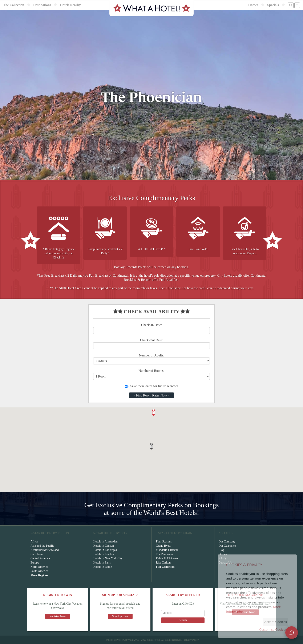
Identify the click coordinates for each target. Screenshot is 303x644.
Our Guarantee (227, 546)
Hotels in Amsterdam (106, 542)
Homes (253, 5)
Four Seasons (164, 542)
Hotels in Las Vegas (105, 550)
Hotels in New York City (108, 558)
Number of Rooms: (151, 371)
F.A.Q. (223, 558)
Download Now (245, 612)
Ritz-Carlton (163, 563)
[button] (151, 446)
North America (39, 567)
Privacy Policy (191, 640)
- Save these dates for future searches (151, 386)
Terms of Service (113, 640)
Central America (40, 558)
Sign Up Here (120, 616)
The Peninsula (164, 554)
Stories (223, 554)
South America (39, 571)
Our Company (227, 542)
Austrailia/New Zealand (45, 550)
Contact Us (225, 563)
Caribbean (37, 554)
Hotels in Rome (103, 567)
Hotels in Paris (102, 563)
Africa (34, 542)
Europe (35, 563)
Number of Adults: (151, 355)
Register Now (58, 616)
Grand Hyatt (163, 546)
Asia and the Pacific (42, 546)
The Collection (14, 5)
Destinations (42, 5)
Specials (273, 5)
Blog (221, 550)
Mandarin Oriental (167, 550)
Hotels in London (104, 554)
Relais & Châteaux (167, 558)
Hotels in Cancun (104, 546)
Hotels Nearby (70, 5)
